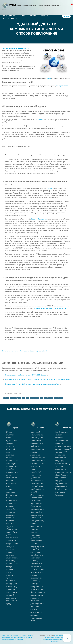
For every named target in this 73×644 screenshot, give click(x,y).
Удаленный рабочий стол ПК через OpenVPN (50, 308)
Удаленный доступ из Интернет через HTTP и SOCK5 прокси (26, 375)
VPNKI (49, 78)
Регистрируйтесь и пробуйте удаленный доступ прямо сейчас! (24, 351)
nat (41, 398)
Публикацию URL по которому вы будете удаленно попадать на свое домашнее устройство (37, 380)
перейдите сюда (62, 86)
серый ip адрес (59, 398)
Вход (66, 16)
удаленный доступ (16, 398)
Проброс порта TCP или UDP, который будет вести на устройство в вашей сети (33, 384)
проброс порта (35, 398)
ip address (6, 398)
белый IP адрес (48, 398)
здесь (50, 188)
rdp (24, 398)
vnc (28, 398)
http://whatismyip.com (39, 219)
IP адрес (40, 120)
